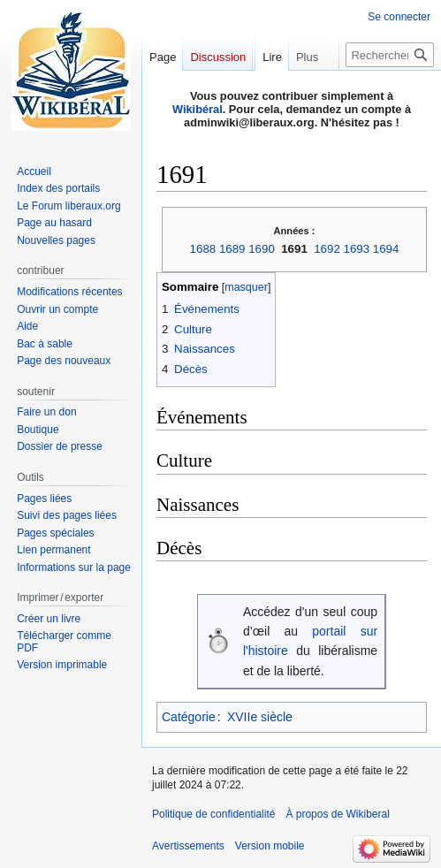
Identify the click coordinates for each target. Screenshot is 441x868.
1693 (357, 249)
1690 (262, 249)
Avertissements (188, 846)
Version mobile (270, 846)
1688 (203, 249)
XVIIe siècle (260, 717)
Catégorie (189, 717)
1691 (294, 249)
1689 (232, 249)
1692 (327, 249)
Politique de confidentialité (213, 814)
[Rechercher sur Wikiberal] (390, 90)
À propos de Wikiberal (337, 814)
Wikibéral (198, 109)
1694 (386, 249)
